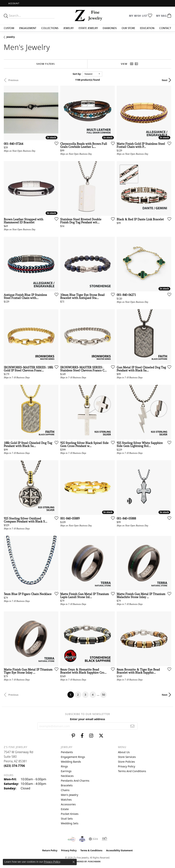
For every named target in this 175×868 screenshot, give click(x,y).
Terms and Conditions (132, 771)
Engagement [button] (28, 28)
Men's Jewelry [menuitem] (70, 795)
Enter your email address (87, 719)
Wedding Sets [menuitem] (70, 823)
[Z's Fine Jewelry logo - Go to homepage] (87, 16)
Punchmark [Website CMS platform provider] (94, 862)
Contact (165, 28)
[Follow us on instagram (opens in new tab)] (91, 736)
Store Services (127, 757)
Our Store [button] (128, 28)
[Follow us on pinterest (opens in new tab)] (73, 736)
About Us (124, 752)
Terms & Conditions (91, 850)
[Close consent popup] (74, 862)
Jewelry (11, 37)
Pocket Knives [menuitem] (70, 814)
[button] (13, 3)
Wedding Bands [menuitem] (71, 762)
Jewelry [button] (68, 28)
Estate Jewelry (88, 28)
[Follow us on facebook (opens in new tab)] (82, 736)
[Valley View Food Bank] (72, 839)
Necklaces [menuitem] (67, 776)
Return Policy (50, 850)
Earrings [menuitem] (66, 771)
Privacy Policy (127, 766)
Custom (9, 28)
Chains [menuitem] (65, 790)
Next (165, 80)
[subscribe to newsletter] (132, 726)
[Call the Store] (14, 766)
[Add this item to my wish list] (55, 143)
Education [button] (147, 28)
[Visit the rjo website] (105, 839)
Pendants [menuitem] (67, 752)
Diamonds (110, 28)
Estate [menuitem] (65, 809)
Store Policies (127, 762)
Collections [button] (50, 28)
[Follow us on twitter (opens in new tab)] (101, 736)
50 (103, 695)
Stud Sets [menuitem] (67, 819)
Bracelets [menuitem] (67, 785)
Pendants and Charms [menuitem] (75, 781)
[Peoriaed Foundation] (82, 839)
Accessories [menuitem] (68, 804)
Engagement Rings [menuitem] (73, 757)
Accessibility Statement (119, 850)
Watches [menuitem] (66, 800)
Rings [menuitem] (64, 766)
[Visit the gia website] (93, 839)
